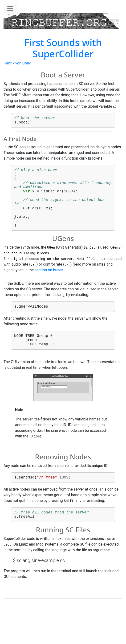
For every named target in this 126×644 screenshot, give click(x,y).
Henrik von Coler (17, 63)
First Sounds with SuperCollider (63, 48)
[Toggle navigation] (10, 8)
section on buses (49, 285)
